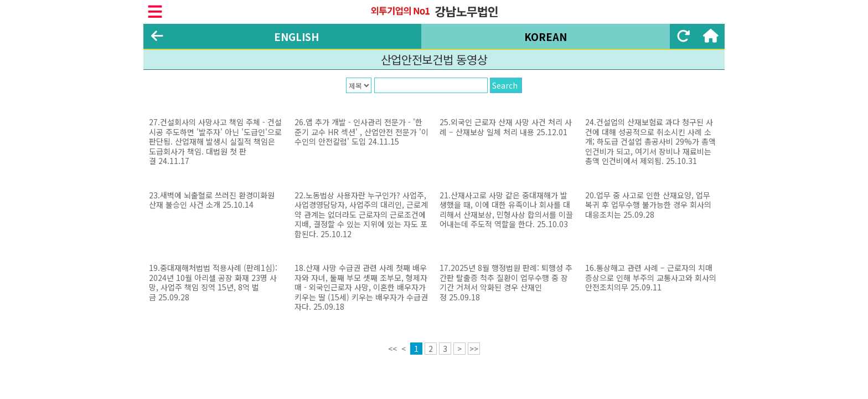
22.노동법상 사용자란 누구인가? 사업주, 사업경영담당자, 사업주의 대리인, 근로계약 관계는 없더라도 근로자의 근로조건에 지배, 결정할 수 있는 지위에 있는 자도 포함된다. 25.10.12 (361, 214)
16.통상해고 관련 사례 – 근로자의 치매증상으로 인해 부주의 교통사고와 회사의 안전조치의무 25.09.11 (651, 277)
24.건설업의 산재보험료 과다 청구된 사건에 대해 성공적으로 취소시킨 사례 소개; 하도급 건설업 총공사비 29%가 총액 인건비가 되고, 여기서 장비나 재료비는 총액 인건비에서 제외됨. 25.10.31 (650, 141)
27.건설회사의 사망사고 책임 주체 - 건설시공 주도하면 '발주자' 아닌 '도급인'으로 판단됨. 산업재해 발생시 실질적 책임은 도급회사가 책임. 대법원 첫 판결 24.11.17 (215, 141)
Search (505, 85)
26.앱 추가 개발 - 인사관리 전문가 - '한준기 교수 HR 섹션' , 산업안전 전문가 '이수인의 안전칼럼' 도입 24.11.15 (361, 132)
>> (474, 349)
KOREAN (546, 37)
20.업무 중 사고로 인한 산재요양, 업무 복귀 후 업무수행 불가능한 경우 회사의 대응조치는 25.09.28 (648, 205)
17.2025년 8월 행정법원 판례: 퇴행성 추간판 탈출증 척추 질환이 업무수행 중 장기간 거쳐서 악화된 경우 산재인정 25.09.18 (506, 282)
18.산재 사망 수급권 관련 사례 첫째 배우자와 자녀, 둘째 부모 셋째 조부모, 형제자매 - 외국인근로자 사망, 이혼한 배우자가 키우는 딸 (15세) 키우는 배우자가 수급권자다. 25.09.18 (361, 287)
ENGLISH (296, 37)
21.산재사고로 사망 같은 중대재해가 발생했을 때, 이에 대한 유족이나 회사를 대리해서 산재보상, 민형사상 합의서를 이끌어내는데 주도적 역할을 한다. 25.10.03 (506, 210)
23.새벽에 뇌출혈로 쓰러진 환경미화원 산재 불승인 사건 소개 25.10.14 (212, 200)
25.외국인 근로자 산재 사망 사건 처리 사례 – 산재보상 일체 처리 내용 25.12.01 (506, 127)
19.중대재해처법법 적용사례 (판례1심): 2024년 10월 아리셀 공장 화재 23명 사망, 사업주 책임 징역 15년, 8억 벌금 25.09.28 (213, 282)
